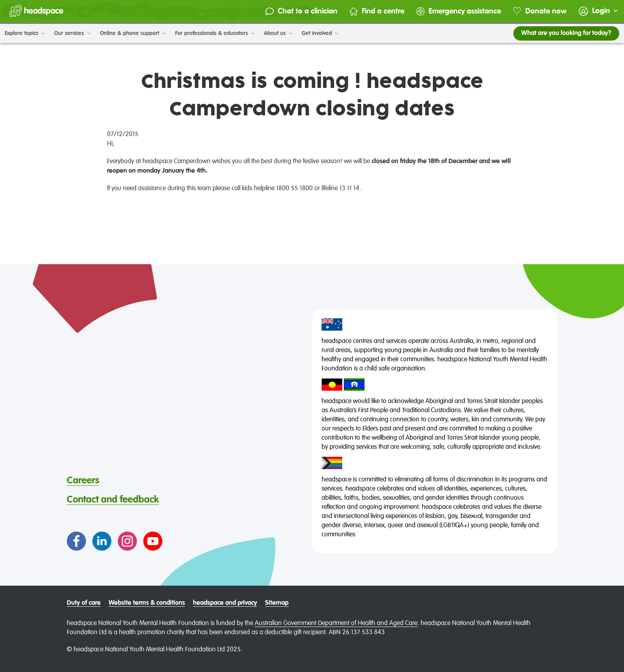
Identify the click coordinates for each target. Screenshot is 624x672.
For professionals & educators (215, 33)
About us (278, 33)
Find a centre (377, 11)
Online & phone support (133, 33)
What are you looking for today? (566, 33)
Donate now (540, 11)
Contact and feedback (113, 500)
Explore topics (25, 33)
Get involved (320, 33)
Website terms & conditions (147, 603)
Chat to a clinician (301, 11)
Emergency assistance (459, 11)
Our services (72, 33)
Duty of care (84, 603)
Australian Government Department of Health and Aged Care (336, 623)
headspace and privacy (225, 603)
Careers (83, 481)
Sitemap (277, 603)
